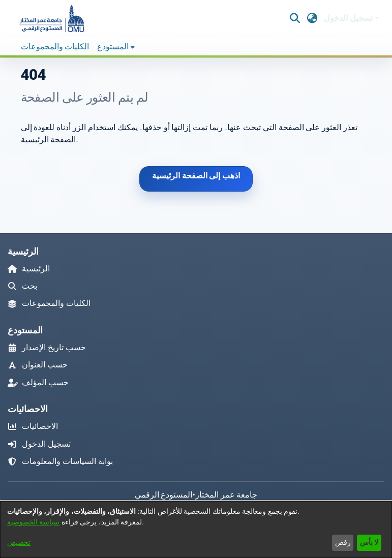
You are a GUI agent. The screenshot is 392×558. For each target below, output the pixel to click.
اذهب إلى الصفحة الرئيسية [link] (196, 176)
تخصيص (19, 542)
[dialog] (196, 530)
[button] (51, 18)
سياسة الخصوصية (33, 522)
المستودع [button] (113, 46)
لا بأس (369, 542)
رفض (343, 542)
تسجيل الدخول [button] (349, 18)
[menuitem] (116, 47)
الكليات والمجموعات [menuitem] (55, 46)
